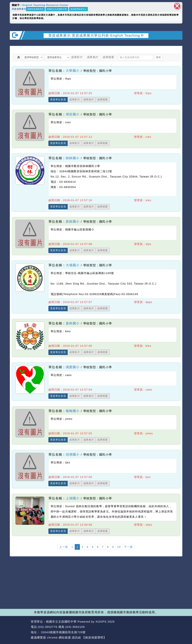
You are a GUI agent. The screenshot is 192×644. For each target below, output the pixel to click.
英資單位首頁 (58, 100)
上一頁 (64, 547)
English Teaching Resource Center (45, 5)
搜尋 (158, 57)
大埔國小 (73, 265)
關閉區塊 (177, 6)
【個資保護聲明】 (94, 637)
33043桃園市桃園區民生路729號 (63, 632)
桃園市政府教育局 (35, 9)
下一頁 (128, 547)
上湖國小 (73, 498)
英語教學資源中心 (78, 9)
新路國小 (73, 221)
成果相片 (93, 57)
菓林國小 (73, 323)
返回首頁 (158, 627)
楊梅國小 (73, 411)
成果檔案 (108, 57)
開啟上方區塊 (178, 43)
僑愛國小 (73, 367)
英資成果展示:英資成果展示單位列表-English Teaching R (96, 35)
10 (119, 547)
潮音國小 (73, 114)
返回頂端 (175, 627)
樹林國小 (73, 158)
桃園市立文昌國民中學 (57, 9)
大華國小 (73, 71)
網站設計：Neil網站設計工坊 (19, 630)
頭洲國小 (73, 454)
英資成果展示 (19, 9)
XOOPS (101, 622)
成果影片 (77, 57)
